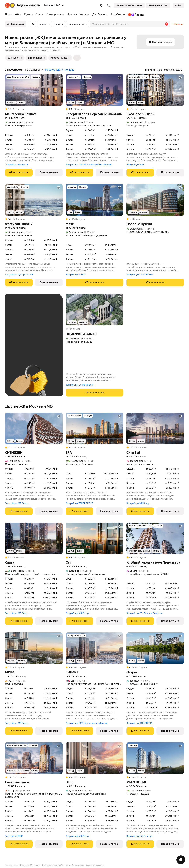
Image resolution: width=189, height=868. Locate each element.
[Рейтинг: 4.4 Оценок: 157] (34, 109)
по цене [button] (70, 70)
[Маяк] (94, 200)
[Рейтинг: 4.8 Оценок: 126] (94, 777)
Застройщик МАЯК (75, 275)
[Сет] (94, 538)
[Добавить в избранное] (59, 78)
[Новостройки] (14, 15)
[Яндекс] (7, 5)
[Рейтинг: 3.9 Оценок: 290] (34, 448)
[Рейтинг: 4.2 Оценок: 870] (34, 219)
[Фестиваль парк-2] (34, 200)
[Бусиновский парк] (155, 90)
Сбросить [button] (178, 24)
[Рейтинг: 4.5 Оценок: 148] (34, 667)
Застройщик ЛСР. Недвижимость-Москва (87, 723)
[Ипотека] (72, 15)
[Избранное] (102, 5)
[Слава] (34, 538)
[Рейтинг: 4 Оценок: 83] (155, 219)
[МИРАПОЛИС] (155, 758)
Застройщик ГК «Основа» (139, 836)
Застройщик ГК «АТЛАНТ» (140, 275)
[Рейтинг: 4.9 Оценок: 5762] (94, 667)
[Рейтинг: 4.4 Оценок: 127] (94, 558)
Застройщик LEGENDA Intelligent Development (89, 165)
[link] (178, 5)
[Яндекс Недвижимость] (25, 5)
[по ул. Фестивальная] (94, 310)
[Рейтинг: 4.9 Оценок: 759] (34, 558)
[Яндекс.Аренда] (135, 15)
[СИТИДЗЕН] (34, 428)
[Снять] (39, 15)
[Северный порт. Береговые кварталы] (94, 90)
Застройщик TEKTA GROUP (80, 503)
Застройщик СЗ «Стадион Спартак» (144, 613)
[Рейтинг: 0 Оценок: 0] (94, 329)
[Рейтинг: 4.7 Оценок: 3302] (34, 777)
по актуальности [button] (33, 70)
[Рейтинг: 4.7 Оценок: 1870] (155, 667)
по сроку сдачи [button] (54, 70)
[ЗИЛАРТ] (94, 648)
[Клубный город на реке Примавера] (155, 538)
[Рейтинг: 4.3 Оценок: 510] (155, 777)
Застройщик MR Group (16, 503)
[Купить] (29, 15)
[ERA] (94, 428)
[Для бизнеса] (100, 15)
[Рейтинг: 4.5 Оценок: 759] (155, 109)
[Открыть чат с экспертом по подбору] (181, 860)
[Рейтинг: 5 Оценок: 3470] (94, 219)
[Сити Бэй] (155, 428)
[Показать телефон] (19, 173)
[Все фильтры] (33, 24)
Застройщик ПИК (135, 165)
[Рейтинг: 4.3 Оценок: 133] (94, 109)
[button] (109, 5)
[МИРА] (34, 648)
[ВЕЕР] (94, 758)
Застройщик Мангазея (16, 165)
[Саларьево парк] (34, 758)
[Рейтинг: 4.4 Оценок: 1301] (155, 448)
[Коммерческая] (55, 15)
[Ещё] (77, 58)
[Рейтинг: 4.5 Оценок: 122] (94, 448)
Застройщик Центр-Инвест (19, 275)
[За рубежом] (118, 15)
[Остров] (155, 648)
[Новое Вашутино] (155, 200)
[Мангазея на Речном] (34, 90)
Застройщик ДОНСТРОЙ (139, 723)
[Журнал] (85, 15)
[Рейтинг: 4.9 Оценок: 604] (155, 558)
